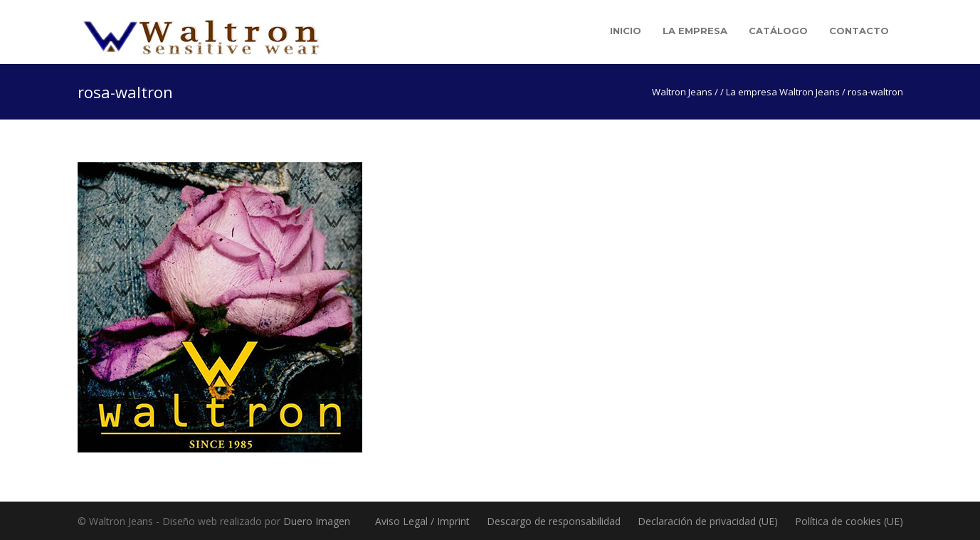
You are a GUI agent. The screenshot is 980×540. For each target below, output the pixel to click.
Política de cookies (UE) (849, 521)
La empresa (695, 31)
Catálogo (778, 31)
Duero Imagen (317, 521)
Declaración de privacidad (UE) (708, 521)
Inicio (626, 31)
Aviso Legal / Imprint (422, 521)
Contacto (859, 31)
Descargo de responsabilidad (554, 521)
